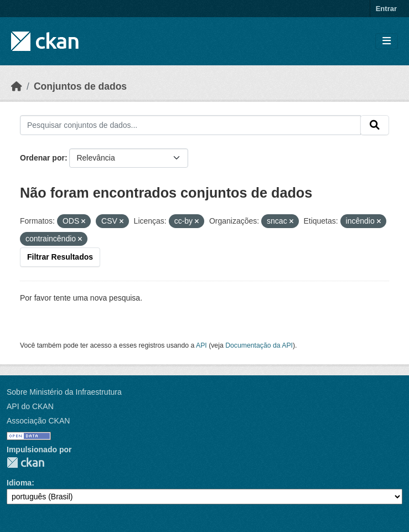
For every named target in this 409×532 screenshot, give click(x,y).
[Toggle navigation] (387, 41)
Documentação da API (259, 345)
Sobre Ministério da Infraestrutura (64, 392)
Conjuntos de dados (80, 86)
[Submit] (375, 125)
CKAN (25, 463)
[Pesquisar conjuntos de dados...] (190, 125)
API (201, 345)
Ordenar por (42, 158)
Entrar (386, 9)
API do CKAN (30, 406)
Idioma (19, 483)
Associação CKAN (38, 421)
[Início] (17, 86)
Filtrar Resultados (60, 257)
